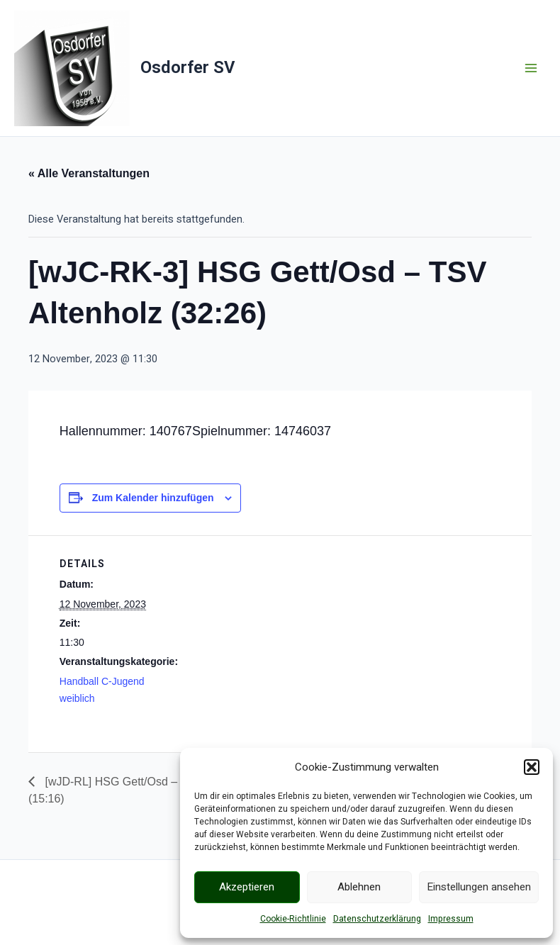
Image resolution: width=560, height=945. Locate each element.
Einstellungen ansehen (479, 887)
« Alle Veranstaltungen (89, 173)
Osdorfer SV (187, 68)
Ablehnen (359, 887)
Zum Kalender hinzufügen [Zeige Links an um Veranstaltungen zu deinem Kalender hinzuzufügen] (153, 498)
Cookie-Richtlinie (293, 919)
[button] (532, 767)
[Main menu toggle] (531, 68)
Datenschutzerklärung (377, 919)
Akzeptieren (247, 887)
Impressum (451, 919)
